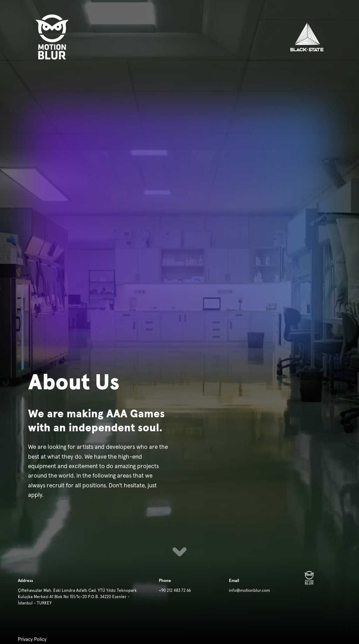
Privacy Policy (32, 639)
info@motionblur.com (249, 591)
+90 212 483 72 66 (175, 591)
